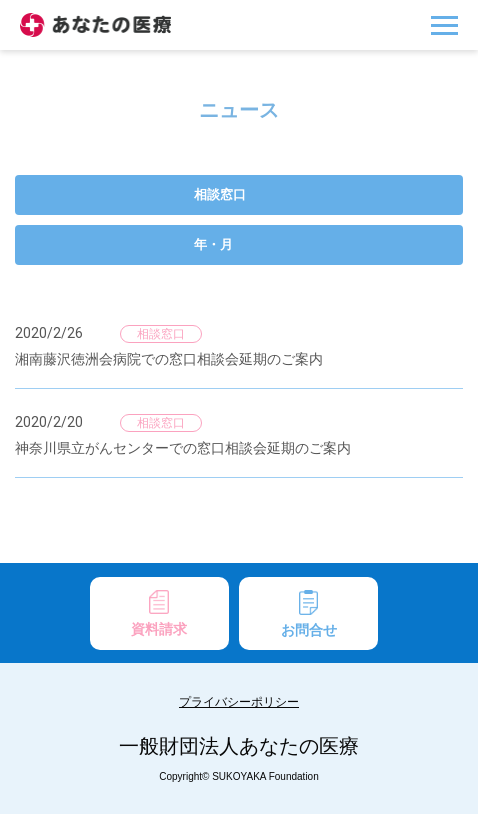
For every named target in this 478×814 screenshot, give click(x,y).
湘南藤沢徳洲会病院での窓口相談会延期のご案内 (169, 359)
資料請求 (159, 613)
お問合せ (309, 614)
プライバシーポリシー (239, 702)
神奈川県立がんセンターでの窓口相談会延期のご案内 (183, 448)
